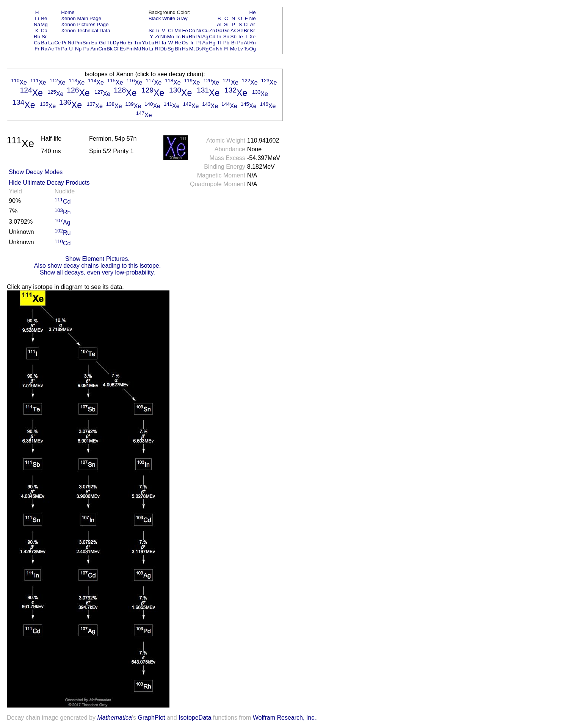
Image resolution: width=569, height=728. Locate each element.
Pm (78, 43)
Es (123, 49)
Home (68, 12)
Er (130, 43)
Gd (102, 43)
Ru (185, 37)
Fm (130, 49)
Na (37, 24)
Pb (226, 43)
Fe (185, 31)
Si (226, 24)
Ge (226, 31)
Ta (163, 43)
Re (178, 43)
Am (94, 49)
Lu (151, 43)
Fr (37, 49)
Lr (152, 49)
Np (78, 49)
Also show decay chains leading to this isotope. (97, 266)
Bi (234, 43)
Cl (246, 24)
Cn (212, 49)
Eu (94, 43)
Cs (37, 43)
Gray (182, 18)
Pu (86, 49)
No (145, 49)
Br (246, 31)
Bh (178, 49)
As (234, 31)
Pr (64, 43)
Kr (252, 31)
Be (44, 18)
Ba (44, 43)
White (169, 18)
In (219, 37)
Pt (199, 43)
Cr (171, 31)
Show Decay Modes (36, 172)
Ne (253, 18)
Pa (64, 49)
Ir (192, 43)
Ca (44, 31)
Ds (199, 49)
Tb (110, 43)
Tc (178, 37)
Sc (152, 31)
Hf (157, 43)
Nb (164, 37)
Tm (137, 43)
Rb (37, 37)
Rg (205, 49)
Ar (252, 24)
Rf (157, 49)
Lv (240, 49)
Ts (246, 49)
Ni (199, 31)
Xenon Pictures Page (85, 24)
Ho (123, 43)
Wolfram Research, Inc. (284, 718)
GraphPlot (151, 718)
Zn (212, 31)
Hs (185, 49)
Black (155, 18)
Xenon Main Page (81, 18)
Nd (71, 43)
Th (58, 49)
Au (205, 43)
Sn (226, 37)
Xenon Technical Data (85, 31)
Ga (219, 31)
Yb (145, 43)
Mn (178, 31)
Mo (171, 37)
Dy (116, 43)
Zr (158, 37)
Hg (212, 43)
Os (185, 43)
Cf (116, 49)
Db (164, 49)
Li (37, 18)
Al (219, 24)
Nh (219, 49)
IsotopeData (195, 718)
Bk (110, 49)
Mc (234, 49)
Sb (234, 37)
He (253, 12)
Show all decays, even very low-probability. (97, 272)
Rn (253, 43)
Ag (205, 37)
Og (252, 49)
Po (240, 43)
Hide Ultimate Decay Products (49, 183)
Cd (212, 37)
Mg (44, 24)
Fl (226, 49)
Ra (44, 49)
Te (240, 37)
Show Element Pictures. (97, 259)
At (246, 43)
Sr (44, 37)
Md (138, 49)
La (51, 43)
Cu (205, 31)
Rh (192, 37)
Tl (219, 43)
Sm (86, 43)
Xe (252, 37)
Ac (51, 49)
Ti (158, 31)
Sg (171, 49)
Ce (57, 43)
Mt (192, 49)
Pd (199, 37)
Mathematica (114, 718)
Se (240, 31)
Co (192, 31)
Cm (103, 49)
